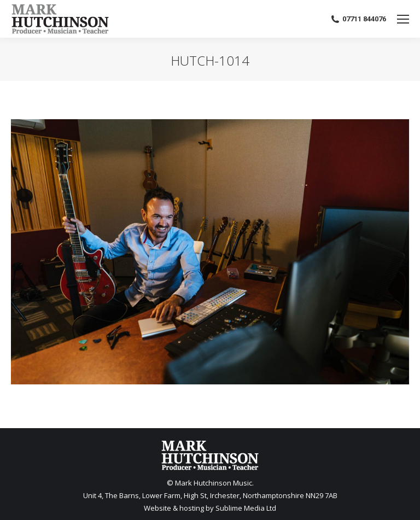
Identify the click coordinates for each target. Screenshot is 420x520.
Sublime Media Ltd (246, 508)
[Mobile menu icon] (403, 19)
